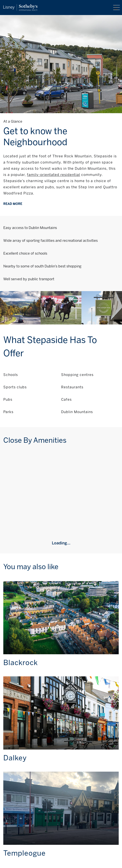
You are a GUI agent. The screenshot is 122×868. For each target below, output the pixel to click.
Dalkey (15, 758)
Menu (116, 8)
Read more (13, 204)
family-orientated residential (53, 175)
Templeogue (24, 853)
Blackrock (21, 663)
